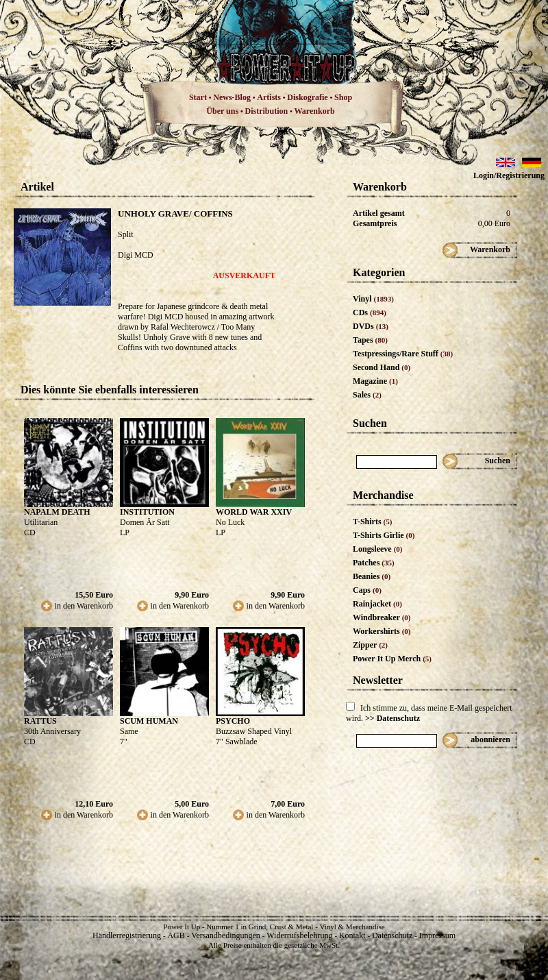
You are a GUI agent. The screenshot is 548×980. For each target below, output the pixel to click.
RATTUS (40, 721)
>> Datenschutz (393, 718)
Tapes (370, 340)
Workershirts (382, 631)
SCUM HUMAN (149, 721)
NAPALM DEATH (57, 512)
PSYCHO (233, 721)
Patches (374, 563)
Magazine (375, 381)
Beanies (372, 576)
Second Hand (382, 367)
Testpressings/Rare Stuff (403, 354)
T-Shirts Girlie (384, 535)
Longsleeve (378, 549)
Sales (367, 395)
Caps (367, 590)
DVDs (371, 326)
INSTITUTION (147, 512)
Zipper (370, 645)
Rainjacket (377, 604)
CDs (370, 313)
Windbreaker (382, 617)
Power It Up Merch (392, 659)
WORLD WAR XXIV (254, 512)
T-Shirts (372, 522)
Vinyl (373, 299)
